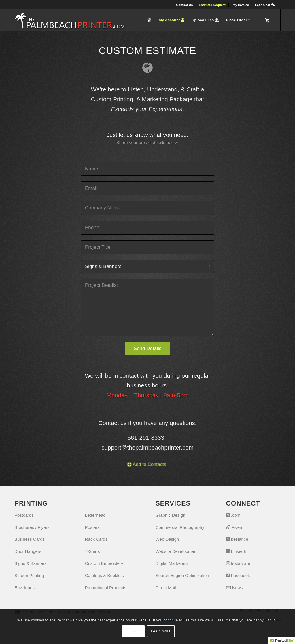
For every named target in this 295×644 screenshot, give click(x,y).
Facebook (238, 575)
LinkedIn (237, 551)
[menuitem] (185, 5)
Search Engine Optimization (182, 575)
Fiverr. (235, 527)
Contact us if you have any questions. (148, 423)
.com (233, 515)
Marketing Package (168, 99)
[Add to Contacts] (148, 464)
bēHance (237, 539)
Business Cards (30, 539)
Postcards (24, 515)
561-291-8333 (146, 438)
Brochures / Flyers (32, 527)
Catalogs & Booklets (104, 575)
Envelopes (24, 588)
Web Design (167, 539)
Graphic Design (170, 515)
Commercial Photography (180, 527)
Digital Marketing (172, 563)
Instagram (238, 563)
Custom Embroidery (104, 563)
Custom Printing (112, 99)
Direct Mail (166, 588)
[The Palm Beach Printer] (70, 20)
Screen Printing (29, 575)
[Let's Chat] (265, 5)
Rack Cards (96, 539)
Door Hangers (28, 551)
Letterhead (95, 515)
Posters (92, 527)
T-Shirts (92, 551)
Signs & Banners (31, 563)
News (235, 588)
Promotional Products (106, 588)
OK (134, 631)
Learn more (161, 631)
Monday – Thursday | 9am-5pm (147, 395)
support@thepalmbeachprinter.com (147, 447)
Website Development (177, 551)
